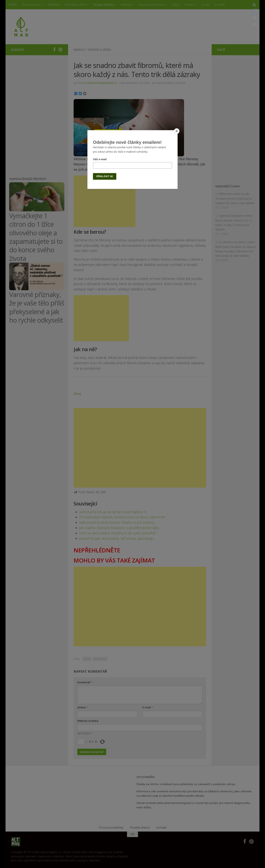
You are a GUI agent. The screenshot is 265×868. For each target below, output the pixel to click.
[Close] (177, 131)
